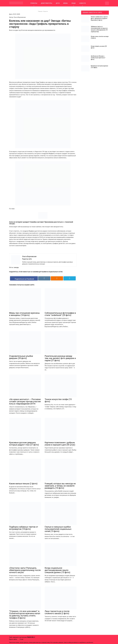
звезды (16, 267)
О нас (22, 639)
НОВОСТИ (82, 3)
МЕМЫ (65, 3)
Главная (40, 11)
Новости (46, 11)
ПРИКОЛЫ (34, 3)
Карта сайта (13, 639)
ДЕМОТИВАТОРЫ (47, 3)
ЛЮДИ (73, 3)
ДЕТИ (58, 3)
